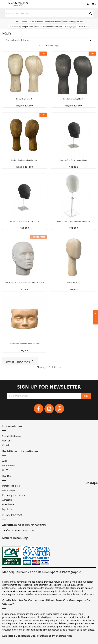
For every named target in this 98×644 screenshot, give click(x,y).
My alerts (7, 509)
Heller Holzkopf (73, 282)
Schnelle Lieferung (12, 436)
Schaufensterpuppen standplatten (49, 27)
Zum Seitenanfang (20, 361)
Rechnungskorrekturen (14, 495)
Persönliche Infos (11, 486)
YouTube (49, 409)
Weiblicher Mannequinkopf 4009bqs (25, 221)
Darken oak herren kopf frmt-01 (24, 160)
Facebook (39, 409)
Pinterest (59, 409)
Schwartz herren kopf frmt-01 (73, 99)
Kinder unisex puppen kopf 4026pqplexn (74, 221)
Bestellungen (9, 490)
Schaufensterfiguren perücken (21, 27)
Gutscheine (8, 504)
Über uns (7, 441)
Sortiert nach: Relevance (19, 40)
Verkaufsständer (36, 22)
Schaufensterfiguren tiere (73, 22)
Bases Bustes (84, 27)
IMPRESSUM (9, 466)
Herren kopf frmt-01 (24, 99)
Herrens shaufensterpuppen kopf (73, 160)
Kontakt (6, 445)
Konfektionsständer (53, 22)
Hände (24, 22)
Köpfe (17, 22)
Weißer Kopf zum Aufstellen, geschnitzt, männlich (24, 282)
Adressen (7, 500)
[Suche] (49, 14)
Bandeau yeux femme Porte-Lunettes (24, 344)
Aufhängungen (71, 27)
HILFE (5, 470)
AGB (4, 461)
